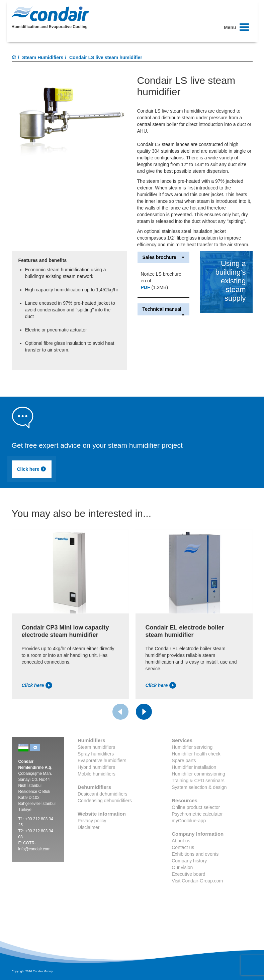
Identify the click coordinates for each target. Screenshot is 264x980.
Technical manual (164, 309)
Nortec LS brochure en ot (161, 277)
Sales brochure (164, 257)
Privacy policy (92, 821)
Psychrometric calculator (197, 814)
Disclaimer (89, 827)
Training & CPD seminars (198, 781)
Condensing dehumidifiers (105, 801)
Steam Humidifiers (43, 57)
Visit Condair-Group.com (197, 881)
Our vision (182, 867)
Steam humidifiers (96, 747)
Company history (189, 861)
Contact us (183, 847)
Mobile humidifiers (97, 774)
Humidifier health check (196, 754)
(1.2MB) (155, 287)
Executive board (188, 874)
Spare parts (184, 760)
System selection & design (199, 787)
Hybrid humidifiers (96, 767)
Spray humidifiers (96, 754)
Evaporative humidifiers (102, 760)
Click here (32, 469)
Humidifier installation (194, 767)
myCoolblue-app (189, 821)
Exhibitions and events (195, 854)
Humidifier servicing (192, 747)
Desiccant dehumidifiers (103, 794)
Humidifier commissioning (198, 774)
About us (181, 841)
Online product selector (196, 807)
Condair (50, 14)
